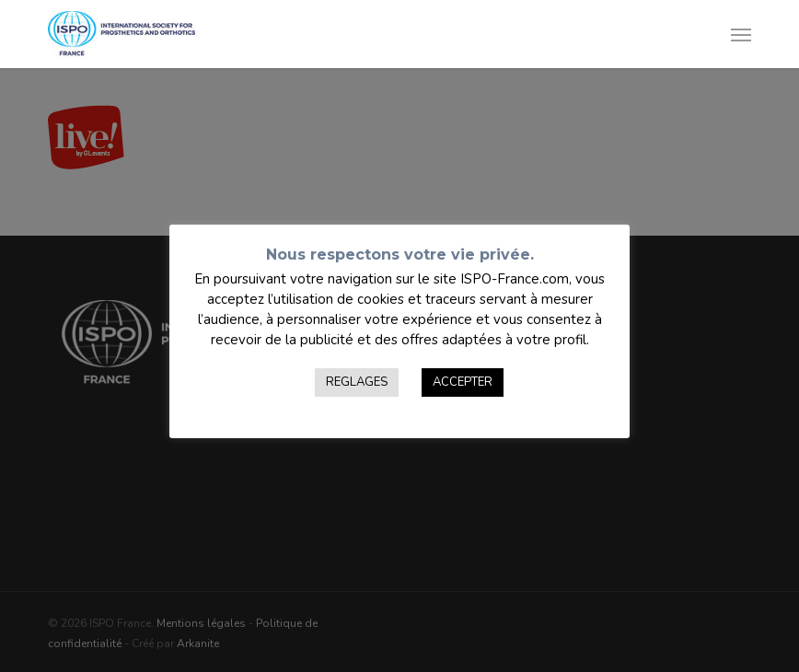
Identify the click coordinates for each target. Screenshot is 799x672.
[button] (741, 34)
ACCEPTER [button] (463, 382)
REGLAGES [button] (357, 382)
